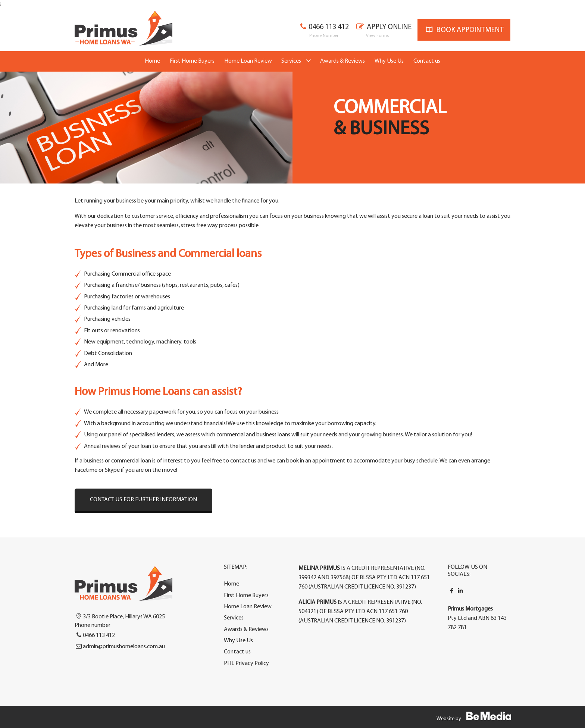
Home (152, 61)
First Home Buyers (192, 61)
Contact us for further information (143, 500)
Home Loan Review (248, 61)
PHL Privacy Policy (246, 663)
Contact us (427, 61)
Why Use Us (389, 61)
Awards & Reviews (342, 61)
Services (291, 61)
